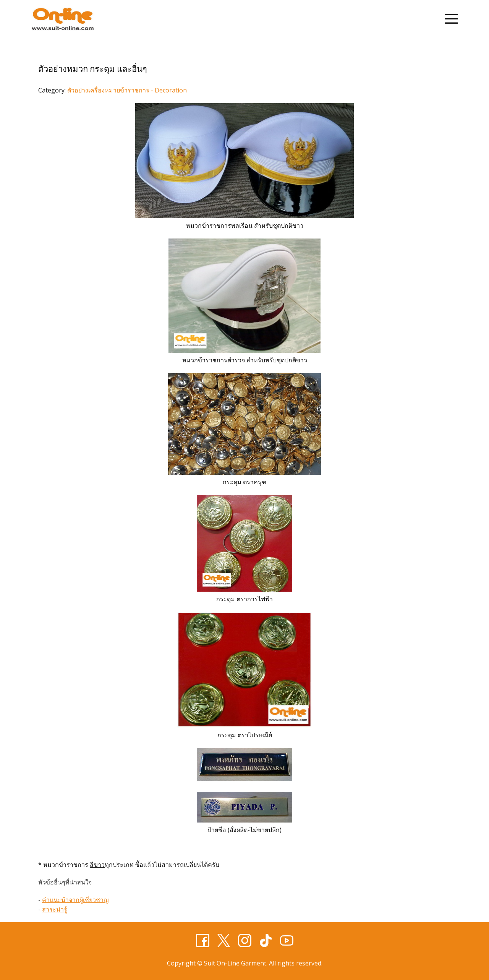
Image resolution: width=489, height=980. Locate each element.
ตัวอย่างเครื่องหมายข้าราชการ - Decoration (127, 90)
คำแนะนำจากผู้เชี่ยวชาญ (75, 900)
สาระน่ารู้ (55, 909)
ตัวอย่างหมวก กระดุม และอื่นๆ (93, 69)
